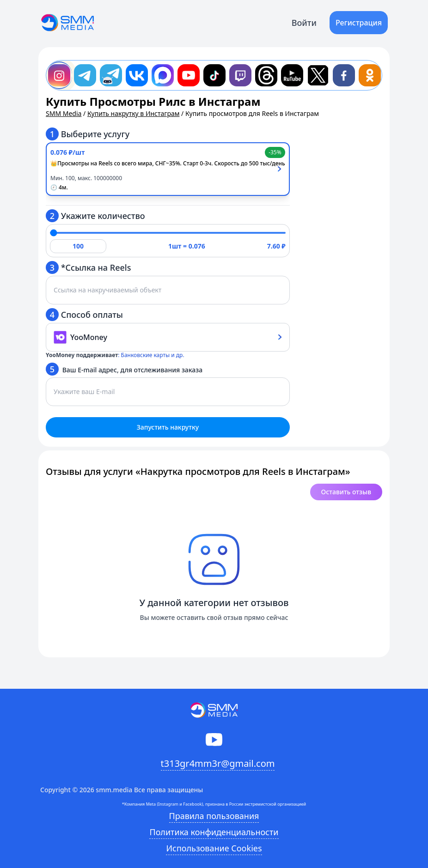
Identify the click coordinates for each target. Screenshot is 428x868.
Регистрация (359, 23)
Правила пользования (214, 816)
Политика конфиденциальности (214, 832)
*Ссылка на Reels (88, 267)
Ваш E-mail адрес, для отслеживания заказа (124, 369)
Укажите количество (95, 216)
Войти (304, 23)
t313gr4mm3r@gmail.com (218, 763)
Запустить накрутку (168, 427)
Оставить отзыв (346, 492)
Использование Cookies (214, 848)
